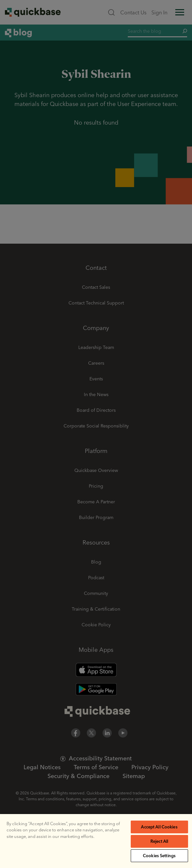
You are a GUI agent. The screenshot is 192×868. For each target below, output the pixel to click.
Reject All (159, 841)
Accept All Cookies (159, 827)
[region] (96, 841)
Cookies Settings (159, 856)
